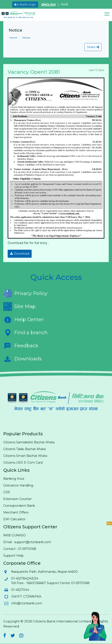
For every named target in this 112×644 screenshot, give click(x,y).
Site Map (19, 307)
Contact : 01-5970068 (20, 549)
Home (13, 38)
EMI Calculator (14, 519)
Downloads (22, 359)
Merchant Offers (16, 512)
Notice (26, 38)
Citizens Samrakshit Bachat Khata (29, 442)
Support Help (13, 556)
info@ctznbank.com (27, 603)
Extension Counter (17, 499)
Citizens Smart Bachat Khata (25, 456)
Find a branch (25, 333)
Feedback (21, 346)
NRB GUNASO (15, 535)
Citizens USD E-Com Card (23, 463)
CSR (7, 492)
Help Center (23, 320)
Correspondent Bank (19, 506)
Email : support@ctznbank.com (27, 542)
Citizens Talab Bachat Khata (24, 449)
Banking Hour (14, 479)
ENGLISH (49, 5)
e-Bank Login (25, 4)
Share (93, 47)
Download (20, 254)
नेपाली (64, 5)
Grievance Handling (18, 485)
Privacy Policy (25, 293)
